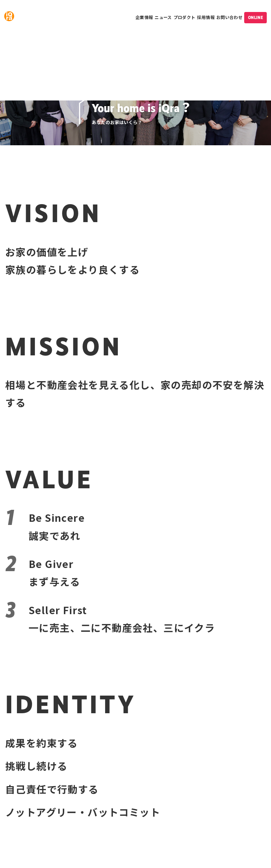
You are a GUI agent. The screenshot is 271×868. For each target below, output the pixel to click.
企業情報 (144, 17)
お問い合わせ (229, 17)
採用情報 (206, 17)
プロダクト (185, 17)
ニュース (163, 17)
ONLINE (255, 18)
